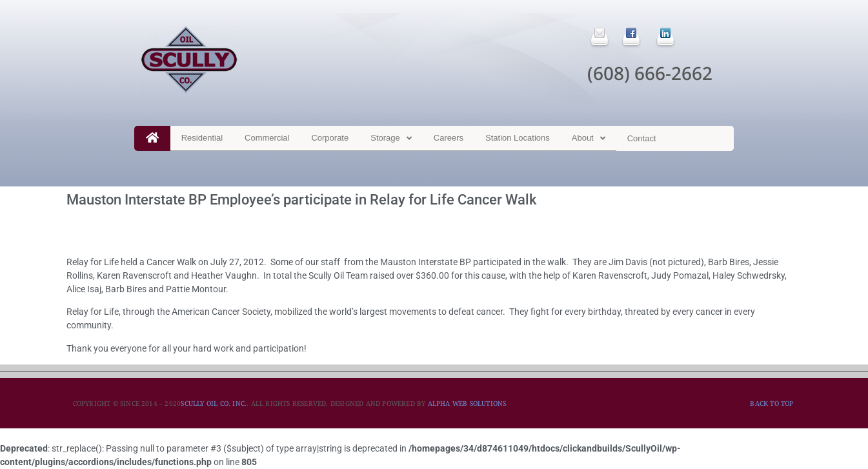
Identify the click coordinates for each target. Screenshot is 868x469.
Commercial (267, 138)
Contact (642, 138)
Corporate (330, 138)
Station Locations (518, 138)
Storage (391, 138)
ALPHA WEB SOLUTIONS (467, 403)
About (589, 138)
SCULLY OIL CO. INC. (214, 403)
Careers (449, 138)
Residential (202, 138)
